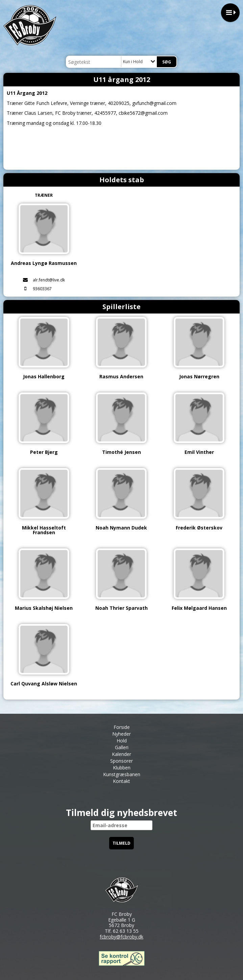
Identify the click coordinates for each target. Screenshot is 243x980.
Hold (122, 741)
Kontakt (121, 781)
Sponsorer (121, 761)
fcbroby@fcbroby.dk (121, 937)
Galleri (122, 747)
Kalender (121, 754)
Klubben (122, 768)
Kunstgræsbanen (122, 774)
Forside (122, 727)
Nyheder (121, 734)
